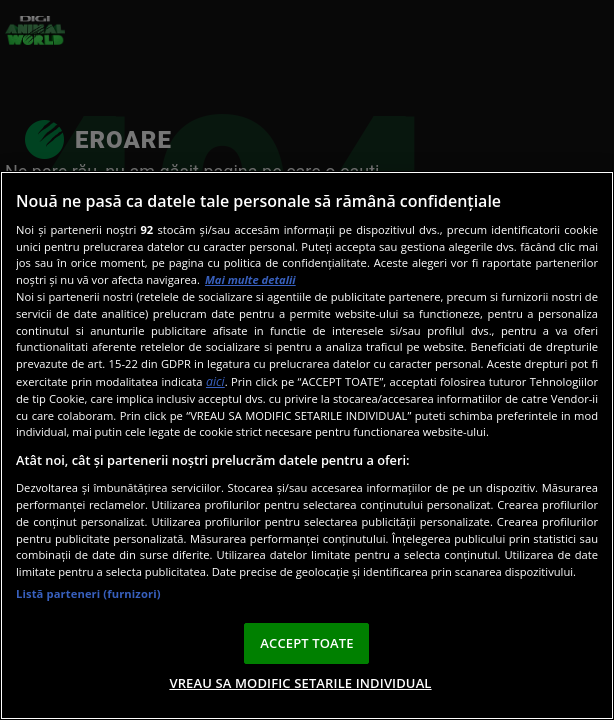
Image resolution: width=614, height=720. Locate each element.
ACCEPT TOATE (306, 643)
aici (215, 381)
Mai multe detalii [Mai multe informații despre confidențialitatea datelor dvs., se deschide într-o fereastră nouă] (250, 279)
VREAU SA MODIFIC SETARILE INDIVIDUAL (300, 683)
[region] (307, 445)
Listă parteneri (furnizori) (88, 593)
